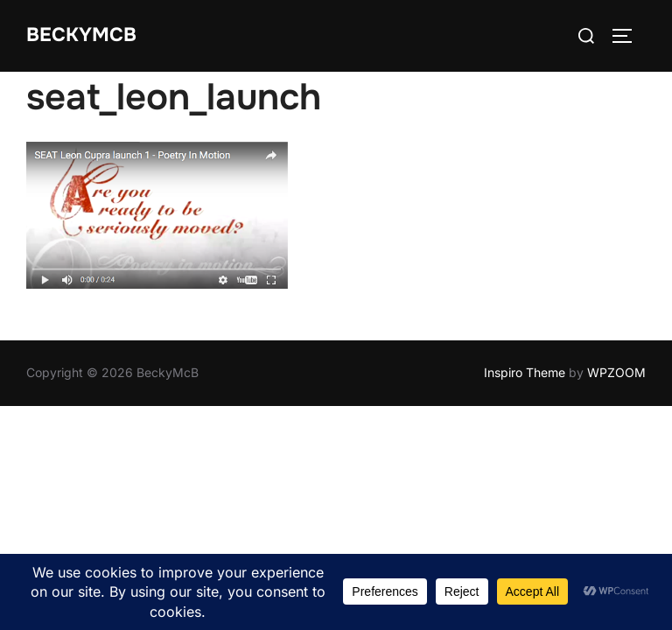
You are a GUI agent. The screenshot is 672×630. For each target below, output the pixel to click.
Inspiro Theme (525, 372)
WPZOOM (616, 372)
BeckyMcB (81, 35)
